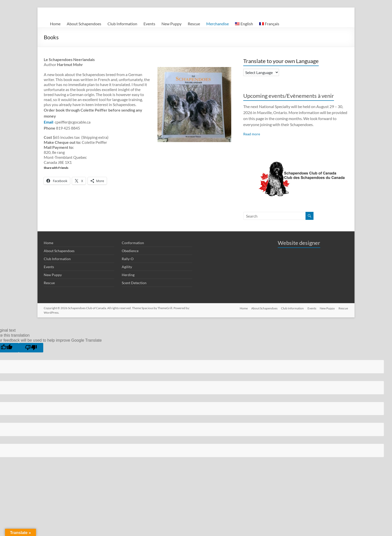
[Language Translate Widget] (261, 72)
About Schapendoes (84, 24)
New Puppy (171, 24)
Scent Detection (134, 283)
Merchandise (217, 24)
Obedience (130, 251)
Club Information (122, 24)
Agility (127, 267)
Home (55, 24)
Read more (252, 134)
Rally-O (128, 259)
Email (49, 122)
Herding (128, 275)
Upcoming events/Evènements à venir (289, 96)
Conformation (133, 243)
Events (149, 24)
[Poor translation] (31, 348)
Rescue (194, 24)
